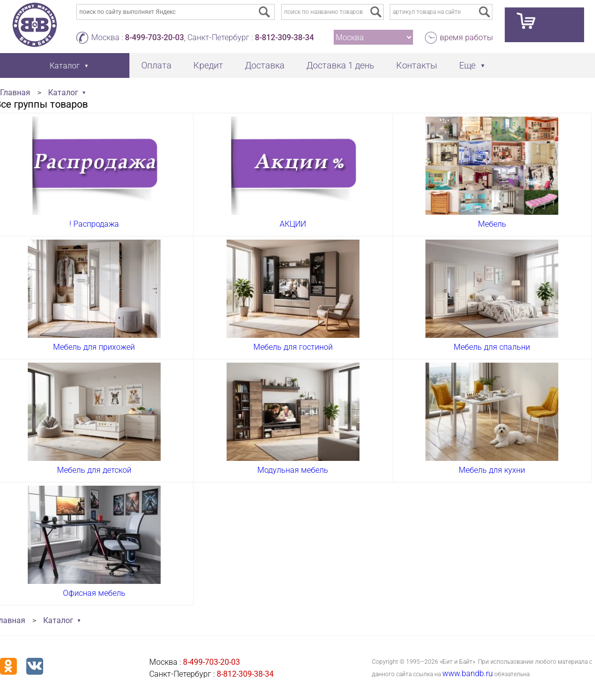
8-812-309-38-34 (284, 37)
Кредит (208, 65)
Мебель (492, 224)
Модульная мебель (293, 470)
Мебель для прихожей (94, 347)
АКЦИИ (293, 224)
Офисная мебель (94, 593)
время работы (466, 37)
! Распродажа (94, 224)
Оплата (156, 65)
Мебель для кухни (492, 470)
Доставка (265, 65)
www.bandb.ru (468, 673)
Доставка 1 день (340, 65)
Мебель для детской (94, 470)
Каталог (63, 93)
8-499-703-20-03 (154, 37)
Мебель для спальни (492, 347)
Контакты (417, 65)
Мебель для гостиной (293, 347)
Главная (15, 93)
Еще (467, 65)
